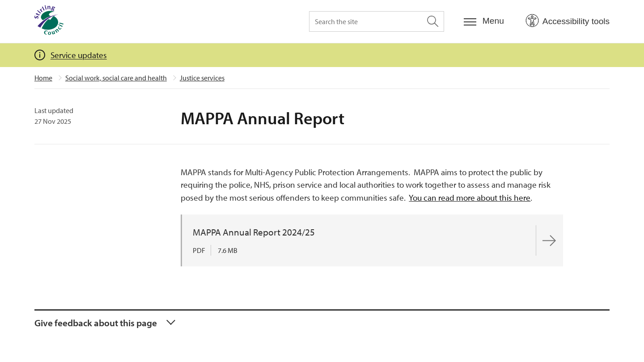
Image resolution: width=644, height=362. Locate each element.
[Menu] (484, 21)
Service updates (79, 55)
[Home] (49, 21)
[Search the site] (377, 21)
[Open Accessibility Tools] (568, 21)
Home (43, 78)
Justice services (202, 78)
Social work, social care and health (116, 78)
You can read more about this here (470, 198)
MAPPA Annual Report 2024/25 (254, 232)
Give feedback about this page (96, 323)
